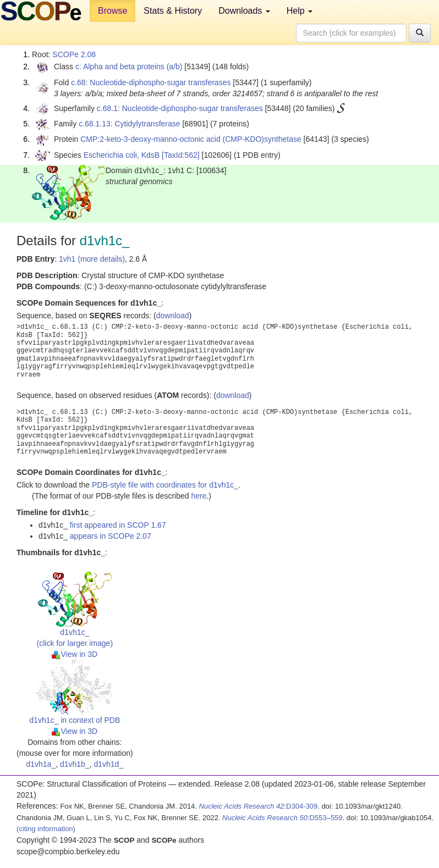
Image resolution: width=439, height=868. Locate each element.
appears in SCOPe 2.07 (111, 536)
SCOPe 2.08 (74, 54)
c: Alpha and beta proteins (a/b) (129, 67)
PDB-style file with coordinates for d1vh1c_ (165, 485)
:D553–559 (282, 818)
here (199, 496)
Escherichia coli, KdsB (122, 155)
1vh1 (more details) (92, 259)
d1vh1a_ (41, 764)
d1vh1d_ (108, 764)
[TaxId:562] (181, 155)
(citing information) (46, 829)
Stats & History (173, 11)
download (173, 316)
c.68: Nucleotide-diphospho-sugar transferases (151, 82)
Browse (113, 11)
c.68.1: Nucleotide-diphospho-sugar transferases (180, 108)
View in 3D (75, 654)
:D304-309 (259, 806)
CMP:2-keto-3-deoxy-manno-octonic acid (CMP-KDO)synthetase (191, 139)
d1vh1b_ (75, 764)
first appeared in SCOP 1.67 (118, 525)
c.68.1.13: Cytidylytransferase (129, 124)
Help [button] (300, 11)
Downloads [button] (244, 11)
